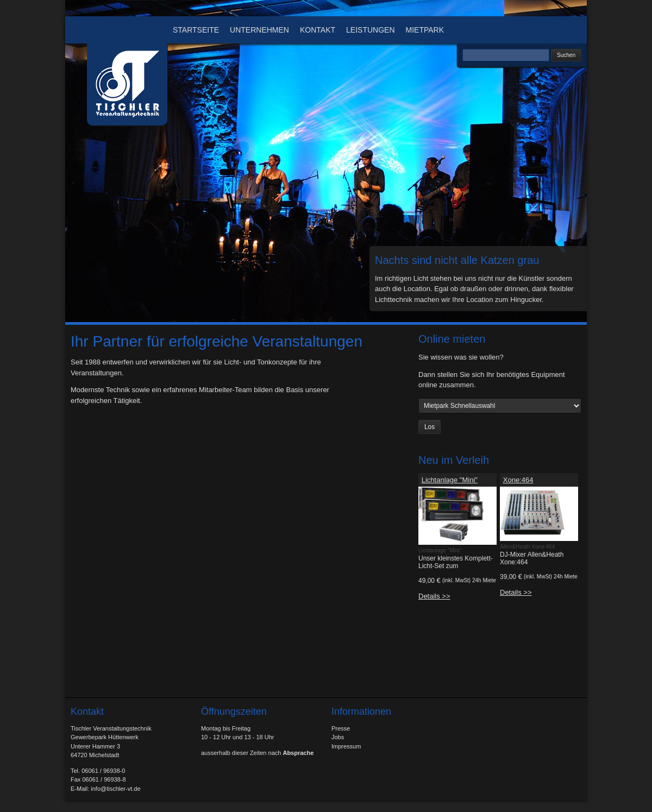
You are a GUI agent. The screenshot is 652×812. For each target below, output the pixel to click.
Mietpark (425, 30)
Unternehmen (259, 30)
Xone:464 (518, 480)
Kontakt (318, 30)
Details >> (434, 596)
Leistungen (370, 30)
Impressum (346, 746)
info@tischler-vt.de (115, 789)
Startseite (196, 30)
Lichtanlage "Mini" (450, 480)
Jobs (338, 737)
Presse (341, 728)
